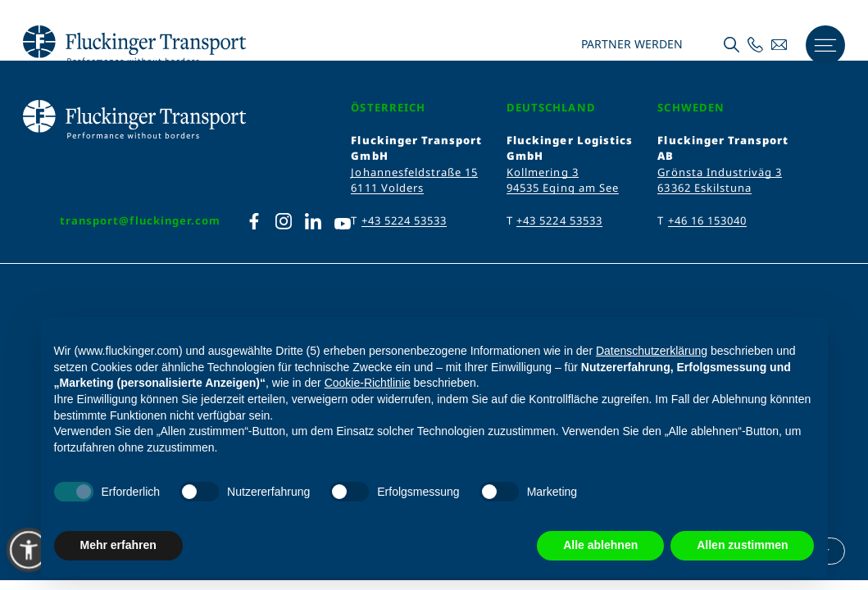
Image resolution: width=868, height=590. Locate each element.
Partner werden (630, 45)
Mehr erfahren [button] (118, 545)
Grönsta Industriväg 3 (720, 172)
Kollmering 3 (542, 172)
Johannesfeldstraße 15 (414, 172)
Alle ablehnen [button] (600, 545)
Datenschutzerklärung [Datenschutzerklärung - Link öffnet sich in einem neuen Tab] (652, 351)
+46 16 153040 (708, 220)
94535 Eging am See (563, 188)
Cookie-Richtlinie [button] (368, 383)
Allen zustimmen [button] (742, 545)
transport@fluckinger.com (140, 220)
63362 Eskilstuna (704, 188)
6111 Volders (387, 188)
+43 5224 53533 (404, 220)
